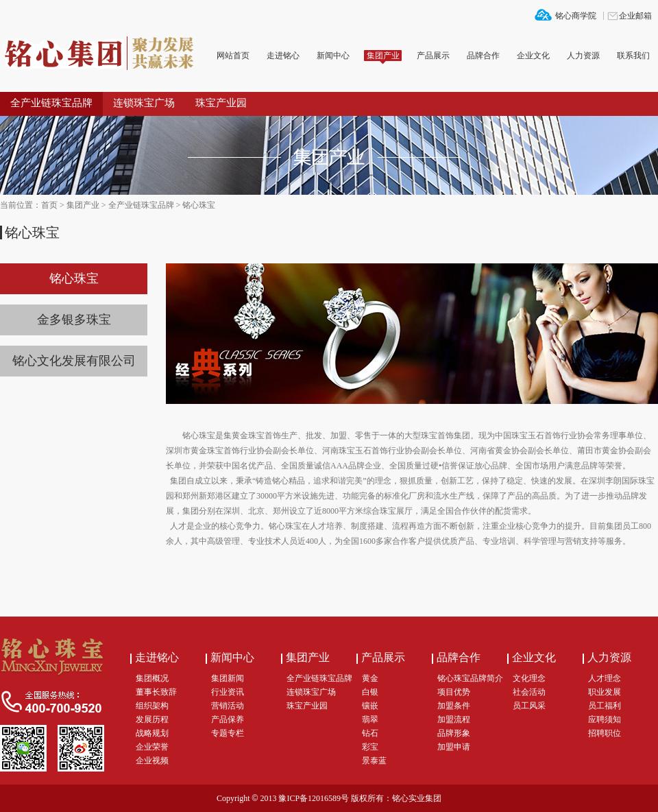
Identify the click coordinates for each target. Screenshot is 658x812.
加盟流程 (454, 719)
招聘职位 (605, 733)
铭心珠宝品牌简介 (470, 678)
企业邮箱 (635, 16)
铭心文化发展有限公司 (74, 361)
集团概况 (152, 678)
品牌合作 (483, 56)
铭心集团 (103, 54)
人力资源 (583, 56)
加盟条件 (454, 706)
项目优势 (454, 692)
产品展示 (433, 56)
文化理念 (529, 678)
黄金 (370, 678)
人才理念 (605, 678)
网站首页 (233, 56)
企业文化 (533, 56)
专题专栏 (228, 733)
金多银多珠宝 (74, 320)
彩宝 (370, 747)
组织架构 (152, 706)
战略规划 (152, 733)
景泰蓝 (374, 761)
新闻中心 (333, 56)
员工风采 (529, 706)
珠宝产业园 (221, 103)
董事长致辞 (156, 692)
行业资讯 (228, 692)
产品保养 (228, 719)
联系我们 (633, 56)
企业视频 (152, 761)
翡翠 (370, 719)
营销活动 (228, 706)
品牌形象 (454, 733)
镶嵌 (370, 706)
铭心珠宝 (199, 205)
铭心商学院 (576, 16)
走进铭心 (283, 56)
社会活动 (529, 692)
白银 (370, 692)
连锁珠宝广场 (144, 103)
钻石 (370, 733)
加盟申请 (454, 747)
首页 (49, 205)
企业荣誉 (152, 747)
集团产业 (383, 56)
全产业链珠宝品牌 (51, 103)
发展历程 (152, 719)
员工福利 (605, 706)
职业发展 (605, 692)
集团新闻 (228, 678)
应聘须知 (605, 719)
